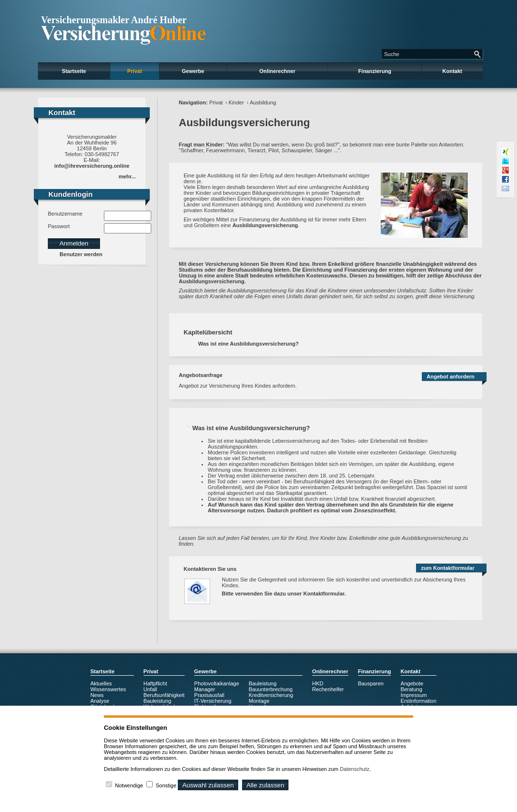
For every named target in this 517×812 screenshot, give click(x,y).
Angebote (412, 683)
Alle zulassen (266, 785)
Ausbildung (263, 102)
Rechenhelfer (328, 689)
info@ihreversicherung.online (92, 166)
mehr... (127, 176)
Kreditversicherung (271, 695)
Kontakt (452, 71)
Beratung (411, 689)
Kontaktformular (324, 594)
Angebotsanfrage (201, 375)
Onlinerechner (278, 71)
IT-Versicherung (213, 701)
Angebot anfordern (451, 377)
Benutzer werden (81, 254)
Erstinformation (418, 701)
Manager (205, 689)
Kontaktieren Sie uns (210, 569)
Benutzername (65, 214)
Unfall (150, 689)
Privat (135, 71)
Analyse (100, 701)
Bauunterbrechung (271, 689)
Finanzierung (374, 71)
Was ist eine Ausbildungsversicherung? (248, 344)
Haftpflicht (155, 683)
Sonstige (166, 785)
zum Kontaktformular (448, 568)
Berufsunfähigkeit (164, 695)
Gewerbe (193, 71)
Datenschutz (354, 769)
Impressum (414, 695)
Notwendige (129, 785)
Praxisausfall (209, 695)
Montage (259, 701)
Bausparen (371, 683)
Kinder (236, 102)
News (97, 695)
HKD (318, 683)
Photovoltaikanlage (217, 683)
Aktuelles (101, 683)
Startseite (74, 71)
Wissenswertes (108, 689)
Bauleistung (158, 701)
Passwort (59, 226)
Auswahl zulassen (208, 785)
